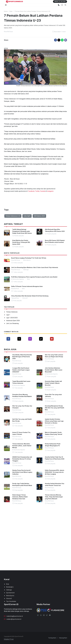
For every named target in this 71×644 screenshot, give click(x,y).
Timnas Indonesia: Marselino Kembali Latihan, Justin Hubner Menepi (22, 446)
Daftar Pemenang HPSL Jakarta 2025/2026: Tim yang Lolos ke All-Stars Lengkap (55, 472)
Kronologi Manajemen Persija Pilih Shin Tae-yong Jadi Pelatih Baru (55, 408)
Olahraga (9, 590)
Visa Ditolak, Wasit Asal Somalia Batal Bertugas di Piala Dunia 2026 (22, 357)
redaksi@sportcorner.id (13, 619)
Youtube (43, 191)
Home (6, 11)
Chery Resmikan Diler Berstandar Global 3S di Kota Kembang (30, 296)
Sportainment (10, 593)
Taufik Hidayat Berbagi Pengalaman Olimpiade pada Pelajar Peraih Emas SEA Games (22, 231)
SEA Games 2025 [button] (39, 216)
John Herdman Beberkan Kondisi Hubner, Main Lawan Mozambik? (54, 370)
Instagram (50, 191)
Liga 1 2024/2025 (12, 318)
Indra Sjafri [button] (27, 216)
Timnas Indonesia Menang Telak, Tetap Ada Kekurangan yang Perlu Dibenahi (54, 497)
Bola (11, 11)
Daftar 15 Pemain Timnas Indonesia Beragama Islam (27, 286)
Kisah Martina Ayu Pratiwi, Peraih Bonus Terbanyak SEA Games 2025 (21, 242)
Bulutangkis (10, 587)
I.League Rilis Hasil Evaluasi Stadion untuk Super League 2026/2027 (21, 370)
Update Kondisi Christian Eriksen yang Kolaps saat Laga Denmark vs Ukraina (54, 421)
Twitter (37, 191)
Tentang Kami (52, 638)
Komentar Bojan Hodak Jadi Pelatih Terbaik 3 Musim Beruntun (53, 383)
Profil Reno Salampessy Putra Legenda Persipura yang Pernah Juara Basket (34, 277)
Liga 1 (8, 315)
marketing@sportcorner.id (13, 616)
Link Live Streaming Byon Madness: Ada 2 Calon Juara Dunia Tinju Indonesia (35, 267)
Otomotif (9, 599)
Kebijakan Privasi (9, 639)
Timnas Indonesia (12, 312)
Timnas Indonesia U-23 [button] (13, 216)
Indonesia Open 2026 (13, 321)
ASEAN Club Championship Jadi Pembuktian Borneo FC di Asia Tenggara (22, 459)
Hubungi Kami (63, 638)
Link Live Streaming (12, 323)
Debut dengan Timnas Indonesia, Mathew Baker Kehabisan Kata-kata (20, 497)
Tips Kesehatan (11, 601)
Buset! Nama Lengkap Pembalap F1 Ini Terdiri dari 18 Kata (29, 258)
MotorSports (10, 596)
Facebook (31, 191)
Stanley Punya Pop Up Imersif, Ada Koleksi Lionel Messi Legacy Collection (22, 472)
